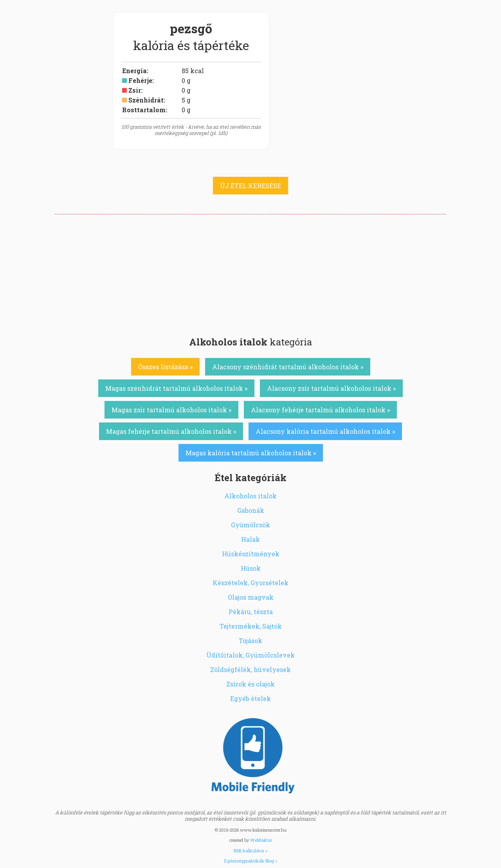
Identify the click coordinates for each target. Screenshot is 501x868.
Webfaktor (261, 840)
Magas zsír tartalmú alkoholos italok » (171, 410)
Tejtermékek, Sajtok (251, 626)
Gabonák (251, 510)
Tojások (250, 641)
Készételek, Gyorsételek (250, 583)
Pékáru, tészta (251, 612)
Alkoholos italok (250, 496)
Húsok (251, 568)
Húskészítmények (251, 554)
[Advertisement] (250, 273)
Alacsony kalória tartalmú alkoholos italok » (325, 431)
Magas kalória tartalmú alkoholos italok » (251, 453)
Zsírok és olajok (250, 684)
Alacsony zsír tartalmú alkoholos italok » (331, 388)
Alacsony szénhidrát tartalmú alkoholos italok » (288, 367)
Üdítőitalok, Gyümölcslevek (250, 655)
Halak (250, 539)
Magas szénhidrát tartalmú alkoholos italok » (176, 388)
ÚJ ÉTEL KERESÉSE (250, 186)
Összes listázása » (165, 367)
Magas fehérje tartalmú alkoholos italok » (171, 431)
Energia (134, 71)
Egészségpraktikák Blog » (251, 861)
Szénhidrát (146, 100)
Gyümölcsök (250, 525)
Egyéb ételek (250, 698)
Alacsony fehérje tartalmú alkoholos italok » (320, 410)
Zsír (135, 90)
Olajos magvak (251, 597)
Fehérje (140, 80)
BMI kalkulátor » (250, 851)
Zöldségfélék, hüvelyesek (250, 669)
